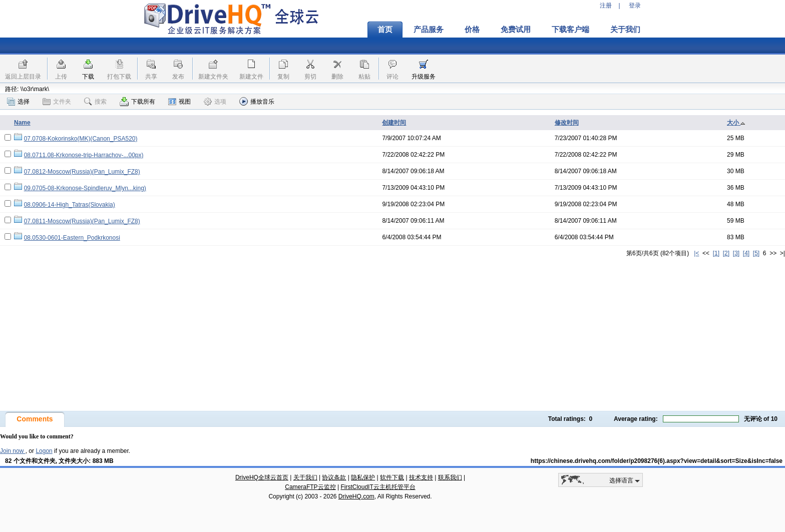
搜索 (95, 102)
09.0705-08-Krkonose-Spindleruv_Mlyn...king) (85, 188)
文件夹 (57, 102)
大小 (736, 123)
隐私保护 (363, 477)
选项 (215, 102)
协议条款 (334, 477)
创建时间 (394, 123)
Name (22, 123)
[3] (736, 253)
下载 (88, 77)
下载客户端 (570, 30)
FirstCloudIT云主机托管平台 (378, 487)
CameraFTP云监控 (310, 487)
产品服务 (429, 30)
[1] (716, 253)
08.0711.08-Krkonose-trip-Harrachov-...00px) (84, 155)
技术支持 (421, 477)
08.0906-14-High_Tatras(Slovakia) (70, 205)
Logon (44, 451)
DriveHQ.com (356, 496)
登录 (635, 6)
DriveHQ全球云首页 (262, 477)
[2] (726, 253)
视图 (179, 102)
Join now (13, 451)
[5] (756, 253)
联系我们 (450, 477)
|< (696, 253)
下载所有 (137, 102)
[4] (746, 253)
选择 (18, 102)
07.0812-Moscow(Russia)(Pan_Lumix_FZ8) (82, 172)
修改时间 (567, 123)
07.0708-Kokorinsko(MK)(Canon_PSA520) (81, 139)
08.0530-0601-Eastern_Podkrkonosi (72, 238)
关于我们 (625, 30)
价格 (472, 30)
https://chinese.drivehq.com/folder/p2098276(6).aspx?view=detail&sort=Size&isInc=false (657, 461)
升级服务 (424, 77)
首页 (385, 30)
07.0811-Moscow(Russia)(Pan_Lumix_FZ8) (82, 221)
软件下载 (392, 477)
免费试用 (516, 30)
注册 (606, 6)
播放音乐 (257, 101)
